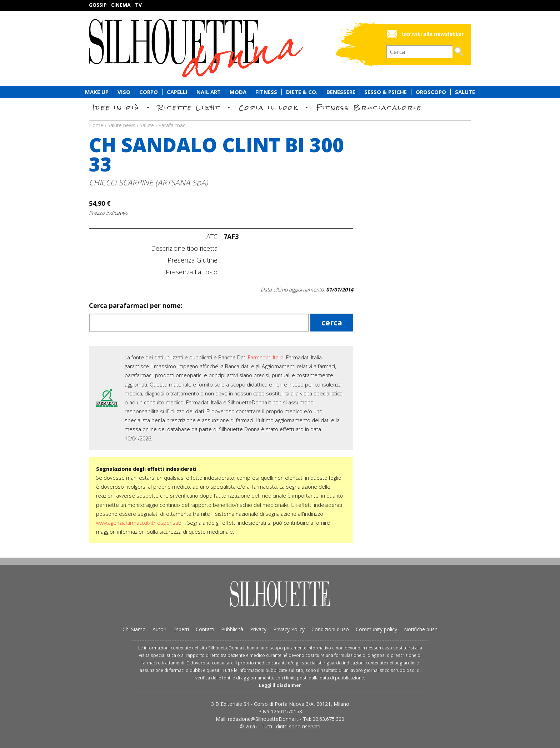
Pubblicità (232, 629)
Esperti (181, 629)
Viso (124, 92)
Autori (159, 629)
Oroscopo (431, 92)
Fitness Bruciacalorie (369, 107)
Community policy (376, 629)
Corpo (149, 92)
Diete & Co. (302, 92)
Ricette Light (189, 107)
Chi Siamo (134, 629)
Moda (238, 92)
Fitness (266, 92)
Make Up (97, 92)
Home (96, 125)
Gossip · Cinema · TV (115, 5)
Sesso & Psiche (386, 92)
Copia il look (268, 107)
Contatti (205, 629)
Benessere (341, 92)
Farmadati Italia (266, 357)
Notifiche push (421, 629)
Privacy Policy (289, 629)
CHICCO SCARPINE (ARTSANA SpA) (148, 182)
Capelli (177, 92)
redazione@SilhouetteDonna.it (263, 719)
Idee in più (116, 107)
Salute (465, 92)
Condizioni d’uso (330, 629)
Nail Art (209, 92)
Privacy (258, 629)
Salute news (280, 119)
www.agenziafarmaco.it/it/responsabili (140, 523)
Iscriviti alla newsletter (433, 34)
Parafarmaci (172, 125)
